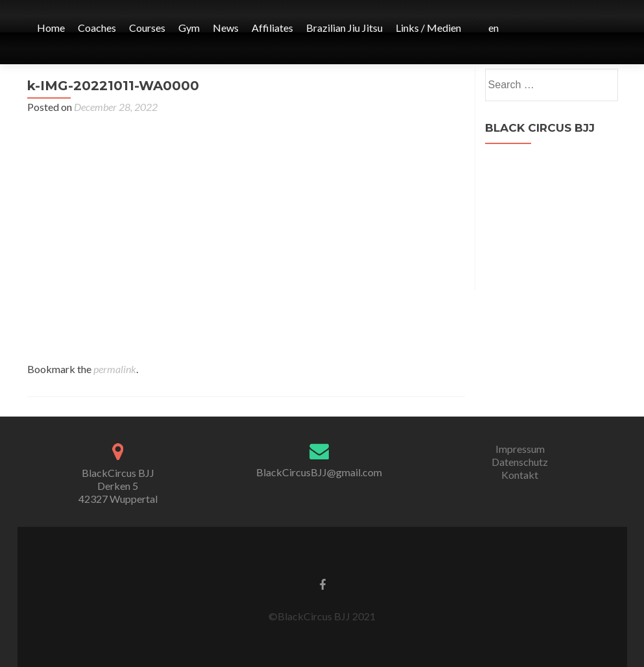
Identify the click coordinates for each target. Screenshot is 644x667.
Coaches (97, 28)
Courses (147, 28)
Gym (189, 28)
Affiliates (272, 28)
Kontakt (520, 475)
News (226, 28)
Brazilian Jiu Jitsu (344, 28)
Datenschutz (520, 462)
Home (51, 28)
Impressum (520, 449)
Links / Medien (428, 28)
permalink (115, 369)
